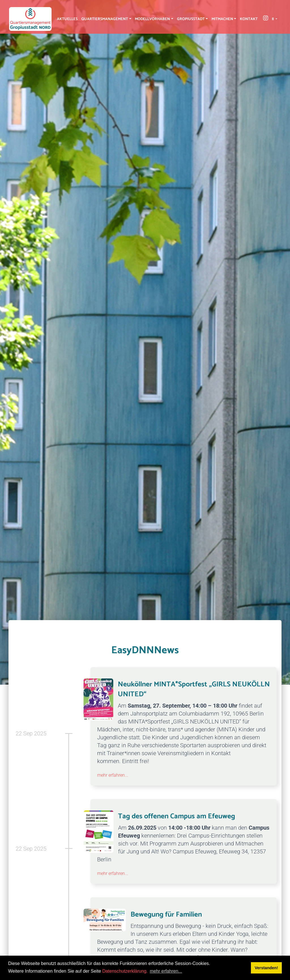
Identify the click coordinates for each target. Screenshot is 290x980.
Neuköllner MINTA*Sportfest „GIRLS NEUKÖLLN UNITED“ (194, 689)
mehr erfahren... (113, 775)
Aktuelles (67, 19)
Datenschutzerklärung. (125, 971)
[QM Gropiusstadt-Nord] (30, 19)
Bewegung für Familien (166, 915)
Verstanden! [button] (266, 968)
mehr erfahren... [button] (166, 971)
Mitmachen (222, 19)
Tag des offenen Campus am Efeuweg (177, 816)
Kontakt (249, 19)
